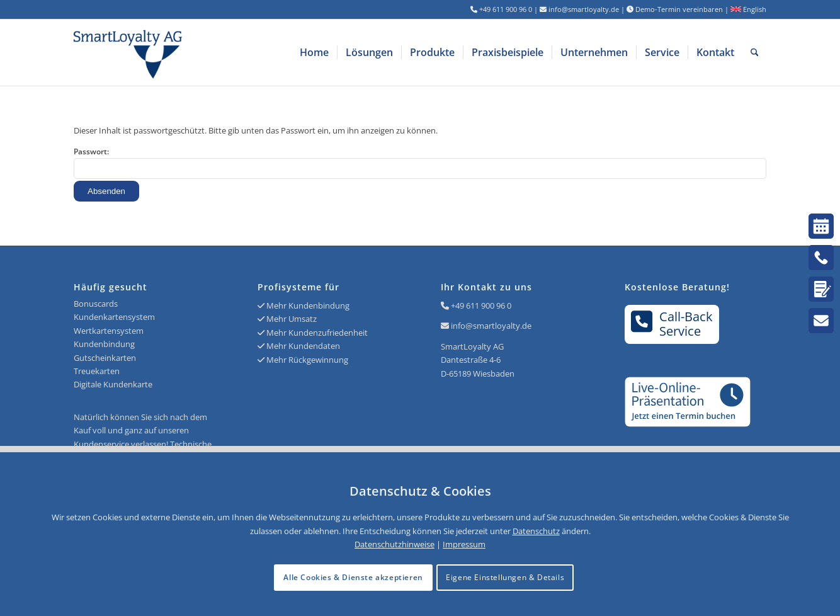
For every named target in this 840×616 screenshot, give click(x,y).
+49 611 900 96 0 (481, 305)
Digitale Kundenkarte (113, 384)
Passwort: (420, 163)
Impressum (464, 544)
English (748, 9)
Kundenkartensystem (114, 317)
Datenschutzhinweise (394, 544)
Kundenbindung (104, 344)
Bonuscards (96, 304)
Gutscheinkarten (105, 358)
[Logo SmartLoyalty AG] (212, 53)
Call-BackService (672, 324)
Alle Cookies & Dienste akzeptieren (353, 577)
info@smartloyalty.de (491, 326)
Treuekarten (97, 371)
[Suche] (755, 53)
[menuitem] (314, 53)
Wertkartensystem (109, 331)
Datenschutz (536, 531)
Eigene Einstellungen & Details (505, 577)
